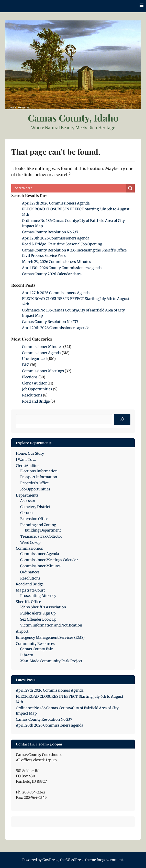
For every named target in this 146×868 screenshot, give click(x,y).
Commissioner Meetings (43, 371)
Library (27, 655)
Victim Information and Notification (51, 625)
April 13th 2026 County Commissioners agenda (62, 268)
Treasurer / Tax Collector (41, 536)
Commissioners (29, 548)
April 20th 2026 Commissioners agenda (56, 238)
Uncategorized (34, 359)
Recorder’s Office (34, 483)
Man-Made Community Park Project (51, 661)
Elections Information (39, 471)
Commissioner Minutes (42, 347)
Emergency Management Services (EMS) (50, 637)
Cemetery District (35, 507)
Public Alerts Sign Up (38, 613)
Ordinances (30, 572)
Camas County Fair (36, 649)
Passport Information (39, 477)
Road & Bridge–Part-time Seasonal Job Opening (62, 244)
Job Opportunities (37, 389)
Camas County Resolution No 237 (50, 232)
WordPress (75, 860)
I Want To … (26, 460)
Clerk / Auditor (34, 383)
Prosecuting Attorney (38, 596)
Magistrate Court (30, 590)
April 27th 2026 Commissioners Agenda (56, 203)
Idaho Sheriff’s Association (43, 607)
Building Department (43, 530)
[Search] (122, 420)
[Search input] (70, 188)
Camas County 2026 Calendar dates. (52, 274)
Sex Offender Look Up (38, 619)
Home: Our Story (30, 453)
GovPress (50, 860)
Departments (27, 495)
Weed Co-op (30, 542)
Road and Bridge (36, 401)
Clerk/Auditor (27, 466)
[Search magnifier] (130, 188)
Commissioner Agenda (41, 353)
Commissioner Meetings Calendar (49, 560)
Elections (30, 377)
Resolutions (32, 395)
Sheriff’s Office (28, 602)
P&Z (26, 365)
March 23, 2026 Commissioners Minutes (57, 262)
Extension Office (34, 519)
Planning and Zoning (38, 525)
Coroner (27, 513)
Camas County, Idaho (73, 118)
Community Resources (35, 644)
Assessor (28, 501)
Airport (22, 631)
